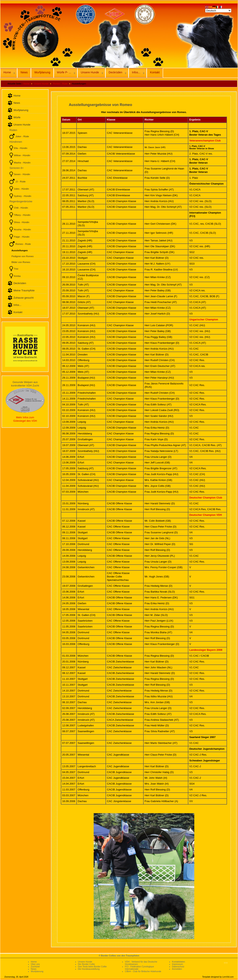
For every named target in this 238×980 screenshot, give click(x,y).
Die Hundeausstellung (89, 969)
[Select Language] (218, 11)
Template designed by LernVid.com (218, 977)
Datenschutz (178, 967)
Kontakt (155, 72)
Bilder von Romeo (21, 262)
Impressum (177, 964)
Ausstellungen (20, 250)
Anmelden (177, 969)
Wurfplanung (42, 72)
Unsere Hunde (90, 72)
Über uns (35, 964)
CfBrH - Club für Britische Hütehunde (143, 971)
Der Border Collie (86, 964)
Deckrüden (116, 72)
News (24, 72)
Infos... (136, 72)
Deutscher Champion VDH (206, 515)
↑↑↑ (226, 963)
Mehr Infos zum (25, 417)
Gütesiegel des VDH (25, 421)
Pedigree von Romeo (23, 256)
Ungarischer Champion (204, 319)
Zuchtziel (35, 967)
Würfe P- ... (64, 72)
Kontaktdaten (178, 962)
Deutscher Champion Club (206, 498)
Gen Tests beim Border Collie (92, 967)
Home (7, 72)
